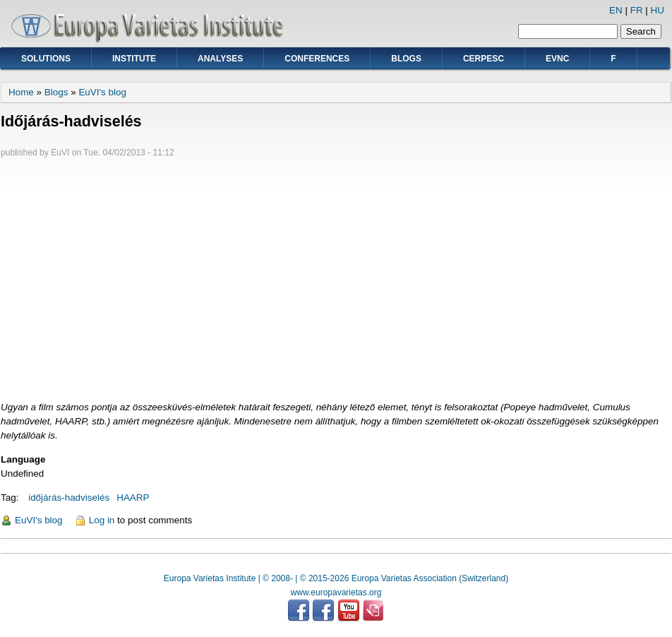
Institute (134, 59)
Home (21, 92)
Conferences (317, 59)
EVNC (557, 59)
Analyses (220, 59)
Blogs (406, 59)
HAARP (133, 498)
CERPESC (484, 59)
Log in (102, 520)
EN (616, 10)
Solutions (46, 59)
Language (23, 459)
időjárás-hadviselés (69, 498)
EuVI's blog (102, 92)
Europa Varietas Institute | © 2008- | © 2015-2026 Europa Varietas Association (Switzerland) (336, 578)
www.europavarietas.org (336, 593)
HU (658, 10)
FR (637, 10)
